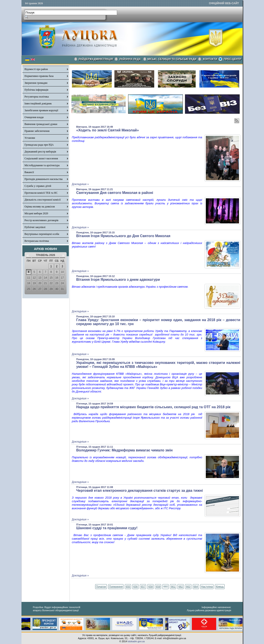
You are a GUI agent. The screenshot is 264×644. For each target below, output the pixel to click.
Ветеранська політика (37, 241)
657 (143, 587)
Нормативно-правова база (39, 76)
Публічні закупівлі (35, 227)
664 (196, 587)
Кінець (220, 587)
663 (188, 587)
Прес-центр (232, 59)
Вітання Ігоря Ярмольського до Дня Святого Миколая (123, 236)
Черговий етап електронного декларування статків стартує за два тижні (140, 491)
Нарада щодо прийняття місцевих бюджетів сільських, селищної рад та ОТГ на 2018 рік (153, 407)
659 (158, 587)
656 (135, 587)
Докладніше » (80, 184)
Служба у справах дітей (38, 186)
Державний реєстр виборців (40, 152)
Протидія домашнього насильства (44, 179)
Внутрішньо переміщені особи (42, 234)
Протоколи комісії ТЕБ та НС (41, 193)
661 (173, 587)
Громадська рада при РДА (39, 145)
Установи (30, 138)
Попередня (116, 587)
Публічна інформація (37, 90)
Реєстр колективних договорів (41, 220)
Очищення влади (34, 117)
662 (181, 587)
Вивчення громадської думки (41, 124)
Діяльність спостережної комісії (43, 200)
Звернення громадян (36, 83)
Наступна (207, 587)
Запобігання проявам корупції (41, 110)
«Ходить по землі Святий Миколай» (108, 130)
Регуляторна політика (37, 97)
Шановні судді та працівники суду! (107, 528)
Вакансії (29, 172)
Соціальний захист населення (41, 158)
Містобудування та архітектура (42, 165)
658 (150, 587)
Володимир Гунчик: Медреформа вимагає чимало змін (125, 450)
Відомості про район (36, 69)
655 (128, 587)
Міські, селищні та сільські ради (172, 59)
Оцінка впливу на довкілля (40, 207)
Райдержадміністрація (96, 59)
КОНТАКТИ (210, 59)
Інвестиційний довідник (38, 103)
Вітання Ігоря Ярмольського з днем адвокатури (118, 280)
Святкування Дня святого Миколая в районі (115, 193)
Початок (101, 587)
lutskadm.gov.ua (136, 641)
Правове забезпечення (37, 131)
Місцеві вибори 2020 (36, 213)
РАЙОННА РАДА (130, 59)
